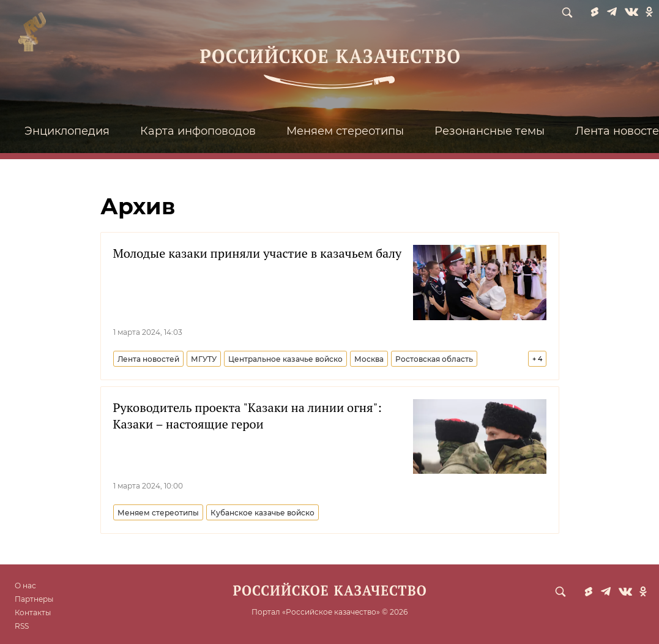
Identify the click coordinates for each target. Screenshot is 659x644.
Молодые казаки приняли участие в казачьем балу (258, 253)
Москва (369, 359)
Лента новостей (148, 359)
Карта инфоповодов (198, 131)
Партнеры (34, 599)
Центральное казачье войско (285, 359)
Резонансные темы (490, 131)
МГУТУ (204, 359)
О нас (25, 586)
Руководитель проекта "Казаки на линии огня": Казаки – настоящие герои (248, 416)
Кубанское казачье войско (262, 513)
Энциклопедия (67, 131)
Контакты (33, 612)
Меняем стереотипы (345, 131)
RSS (22, 626)
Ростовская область (434, 359)
